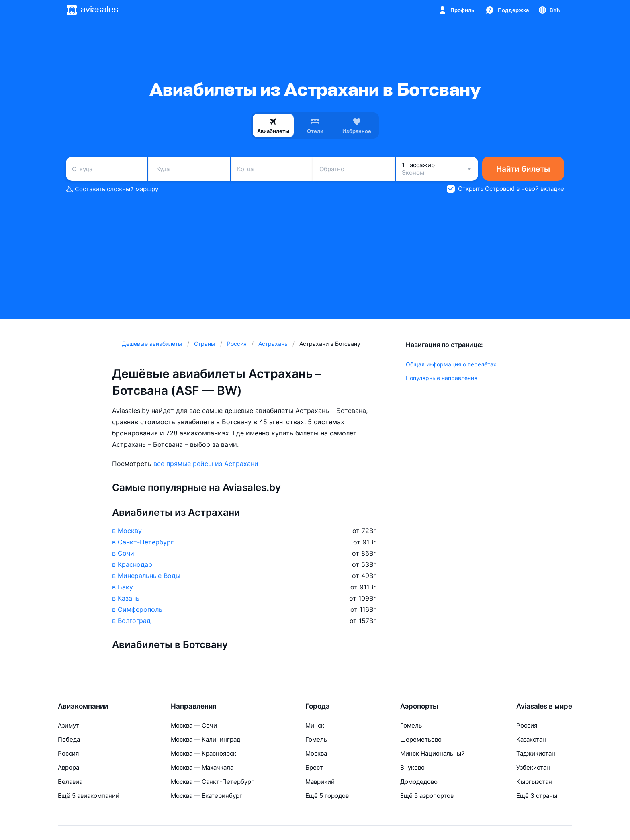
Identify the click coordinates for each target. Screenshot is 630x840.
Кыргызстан (534, 782)
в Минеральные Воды (146, 576)
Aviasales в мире (544, 706)
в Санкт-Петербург (143, 542)
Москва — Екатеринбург (207, 796)
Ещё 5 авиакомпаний (89, 796)
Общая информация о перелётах (451, 364)
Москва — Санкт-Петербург (212, 782)
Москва (316, 753)
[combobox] (107, 169)
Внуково (412, 767)
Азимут (69, 725)
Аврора (69, 767)
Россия (68, 753)
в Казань (126, 598)
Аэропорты (419, 706)
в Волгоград (131, 621)
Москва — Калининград (206, 739)
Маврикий (320, 782)
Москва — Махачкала (202, 767)
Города (318, 706)
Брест (314, 767)
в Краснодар (132, 564)
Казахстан (531, 739)
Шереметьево (421, 739)
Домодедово (419, 782)
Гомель (316, 739)
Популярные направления (442, 378)
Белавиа (70, 782)
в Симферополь (137, 609)
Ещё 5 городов (327, 796)
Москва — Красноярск (204, 753)
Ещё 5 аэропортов (427, 796)
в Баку (123, 587)
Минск (315, 725)
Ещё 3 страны (537, 796)
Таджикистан (536, 753)
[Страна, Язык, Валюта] (549, 10)
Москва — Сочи (194, 725)
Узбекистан (533, 767)
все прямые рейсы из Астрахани (206, 464)
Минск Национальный (433, 753)
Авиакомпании (83, 706)
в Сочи (123, 553)
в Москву (127, 531)
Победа (69, 739)
